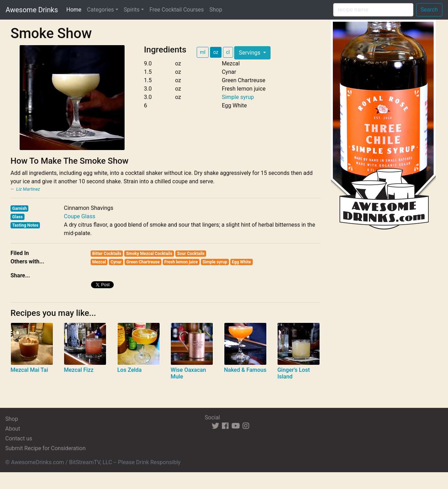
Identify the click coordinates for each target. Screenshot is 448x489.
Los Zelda (129, 370)
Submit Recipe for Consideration (45, 448)
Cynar (116, 262)
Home (75, 9)
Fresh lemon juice (181, 262)
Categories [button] (101, 10)
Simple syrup (238, 97)
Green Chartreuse (143, 262)
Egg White (241, 262)
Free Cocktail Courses (177, 10)
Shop (216, 10)
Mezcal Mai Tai (29, 370)
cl (228, 52)
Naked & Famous (245, 370)
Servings (250, 53)
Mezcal (99, 262)
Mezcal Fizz (79, 370)
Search (429, 10)
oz (216, 52)
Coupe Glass (79, 216)
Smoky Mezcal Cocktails (149, 254)
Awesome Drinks (32, 10)
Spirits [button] (132, 10)
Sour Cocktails (191, 254)
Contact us (19, 438)
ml (203, 52)
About (13, 429)
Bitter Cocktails (107, 254)
